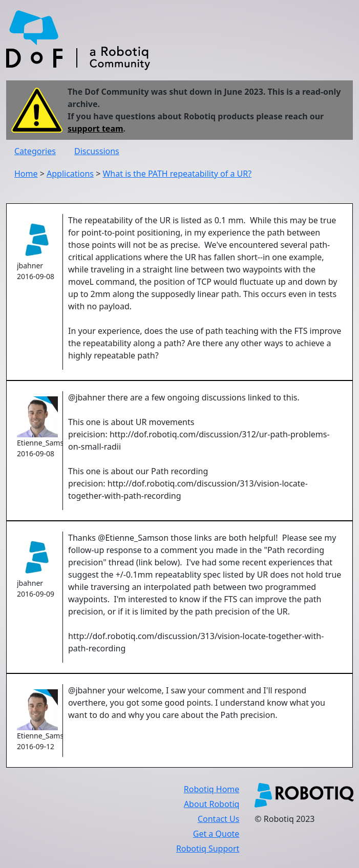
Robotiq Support (208, 849)
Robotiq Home (212, 789)
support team (96, 129)
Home (26, 174)
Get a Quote (216, 834)
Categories (35, 151)
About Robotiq (212, 804)
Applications (70, 174)
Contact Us (218, 819)
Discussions (97, 151)
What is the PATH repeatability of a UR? (177, 174)
